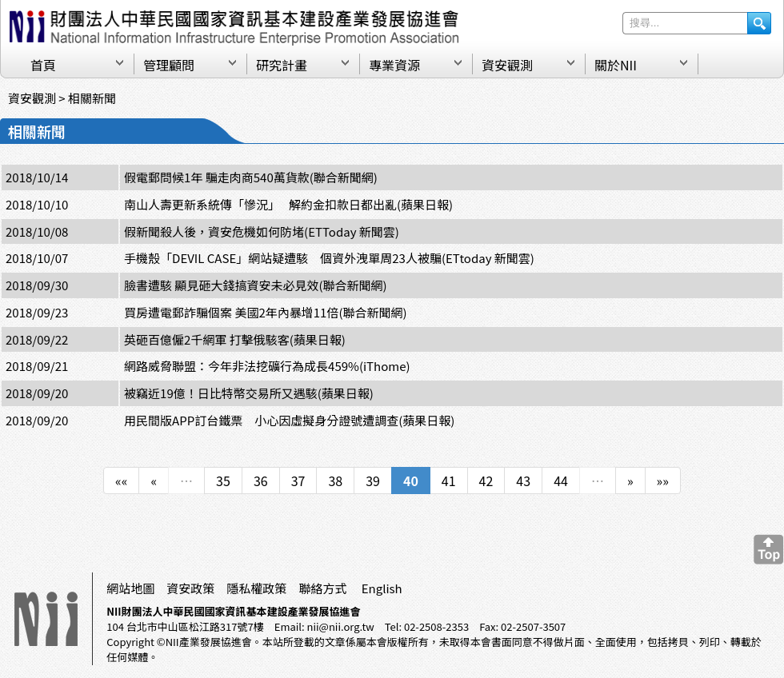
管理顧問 (169, 65)
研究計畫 (282, 65)
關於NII (616, 65)
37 (298, 481)
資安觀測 (507, 65)
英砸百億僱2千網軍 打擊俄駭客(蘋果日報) (235, 339)
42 (486, 481)
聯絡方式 (322, 588)
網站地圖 (130, 588)
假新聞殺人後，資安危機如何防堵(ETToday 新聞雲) (262, 231)
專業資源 (394, 65)
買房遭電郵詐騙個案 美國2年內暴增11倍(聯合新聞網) (265, 312)
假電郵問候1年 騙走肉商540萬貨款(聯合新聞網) (251, 177)
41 (449, 481)
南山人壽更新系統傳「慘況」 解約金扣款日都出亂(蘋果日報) (288, 204)
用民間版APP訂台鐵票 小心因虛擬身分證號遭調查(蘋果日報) (289, 420)
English (382, 588)
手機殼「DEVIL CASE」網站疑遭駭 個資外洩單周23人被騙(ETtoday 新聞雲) (329, 258)
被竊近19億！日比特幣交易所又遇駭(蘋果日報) (249, 393)
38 (335, 481)
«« (121, 481)
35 (223, 481)
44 (561, 481)
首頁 (43, 65)
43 (523, 481)
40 (411, 481)
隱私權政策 (256, 588)
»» (663, 481)
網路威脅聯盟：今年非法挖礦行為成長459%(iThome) (267, 366)
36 (261, 481)
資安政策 (190, 588)
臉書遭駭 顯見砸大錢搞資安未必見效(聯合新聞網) (256, 285)
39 (373, 481)
